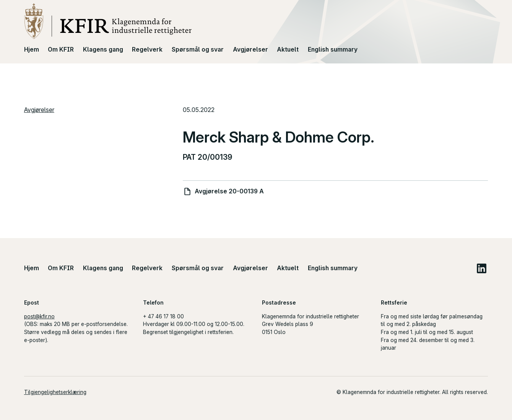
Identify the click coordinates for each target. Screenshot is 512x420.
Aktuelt (288, 49)
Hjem (32, 49)
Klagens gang (103, 49)
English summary (333, 49)
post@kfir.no (39, 316)
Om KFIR (61, 49)
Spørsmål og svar (198, 49)
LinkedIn (482, 268)
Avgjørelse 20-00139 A (229, 191)
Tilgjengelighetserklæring (55, 392)
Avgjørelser (250, 49)
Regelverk (147, 49)
